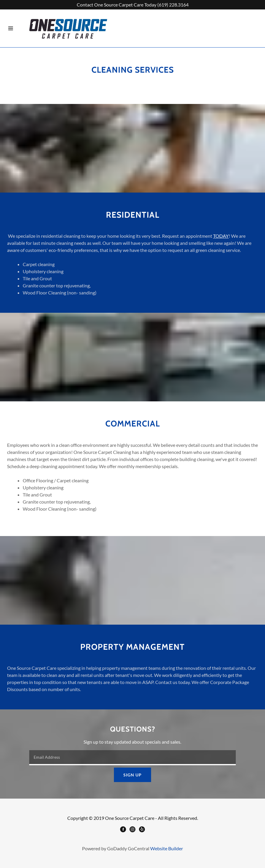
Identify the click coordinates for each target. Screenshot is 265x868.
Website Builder (167, 848)
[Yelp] (142, 830)
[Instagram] (132, 830)
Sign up (132, 775)
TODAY (221, 236)
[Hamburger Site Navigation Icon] (11, 28)
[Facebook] (123, 830)
